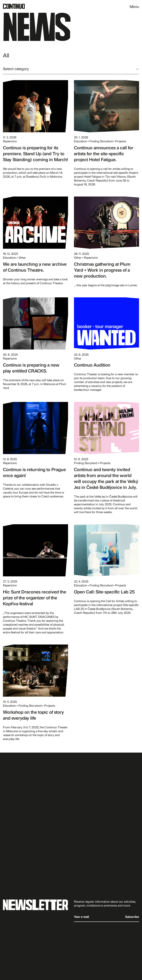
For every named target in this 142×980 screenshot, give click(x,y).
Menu (134, 6)
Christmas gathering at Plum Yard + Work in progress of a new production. (102, 270)
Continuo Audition (92, 365)
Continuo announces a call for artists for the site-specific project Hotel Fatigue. (104, 153)
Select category (16, 69)
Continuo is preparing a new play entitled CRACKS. (31, 368)
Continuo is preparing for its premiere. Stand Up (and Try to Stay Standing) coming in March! (35, 153)
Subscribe (132, 917)
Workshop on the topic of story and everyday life (33, 715)
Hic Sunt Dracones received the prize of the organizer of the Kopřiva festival (35, 598)
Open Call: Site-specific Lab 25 (104, 592)
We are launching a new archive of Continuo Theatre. (35, 267)
